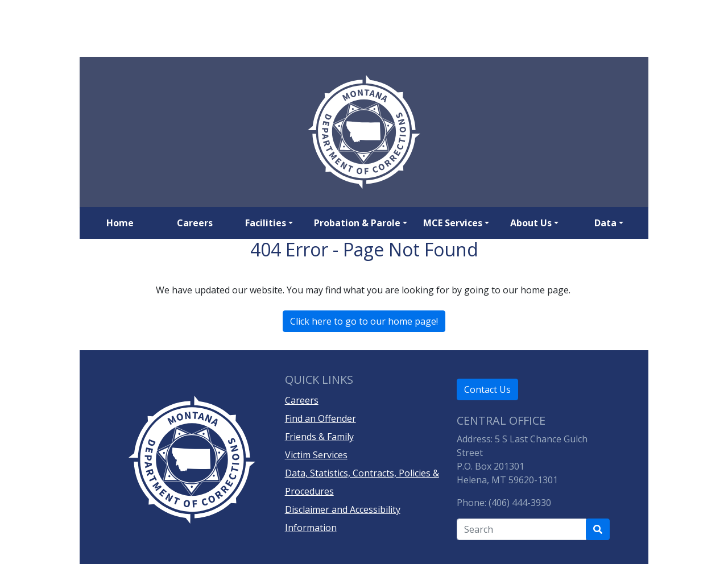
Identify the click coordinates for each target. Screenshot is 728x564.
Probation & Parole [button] (357, 223)
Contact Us (487, 389)
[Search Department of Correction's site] (598, 529)
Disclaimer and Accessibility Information (343, 519)
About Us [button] (531, 223)
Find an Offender (320, 418)
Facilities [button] (266, 223)
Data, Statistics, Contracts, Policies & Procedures (362, 482)
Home (120, 223)
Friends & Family (319, 437)
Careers (195, 223)
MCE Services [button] (453, 223)
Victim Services (316, 455)
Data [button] (605, 223)
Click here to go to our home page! (364, 321)
